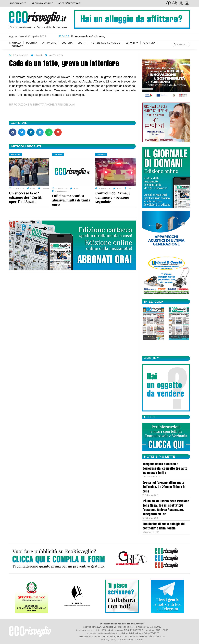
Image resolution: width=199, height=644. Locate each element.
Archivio (149, 43)
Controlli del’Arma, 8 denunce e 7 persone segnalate (113, 197)
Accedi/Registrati (70, 3)
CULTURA (67, 43)
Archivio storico (43, 3)
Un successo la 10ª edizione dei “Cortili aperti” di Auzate (26, 197)
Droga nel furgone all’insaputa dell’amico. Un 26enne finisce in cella (164, 487)
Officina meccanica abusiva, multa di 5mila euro (71, 200)
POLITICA (32, 43)
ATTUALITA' (16, 154)
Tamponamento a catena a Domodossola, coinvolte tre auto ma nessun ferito (165, 469)
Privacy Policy (109, 640)
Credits (139, 640)
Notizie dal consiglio (106, 43)
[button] (13, 132)
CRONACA (15, 43)
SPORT (82, 43)
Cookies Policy (126, 640)
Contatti (18, 46)
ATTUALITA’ (49, 43)
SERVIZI (132, 43)
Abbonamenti (18, 3)
